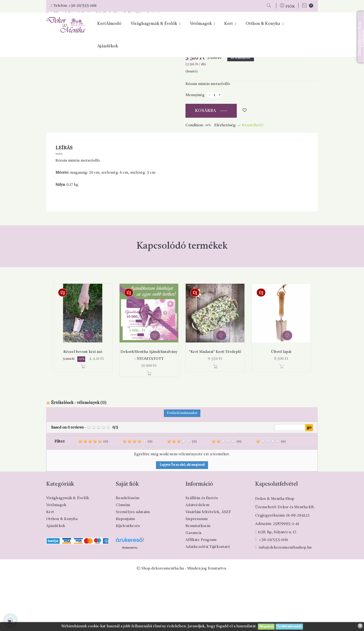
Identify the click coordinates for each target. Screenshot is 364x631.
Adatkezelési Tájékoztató (208, 600)
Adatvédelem (197, 558)
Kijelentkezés (128, 579)
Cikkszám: (194, 99)
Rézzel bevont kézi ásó (83, 405)
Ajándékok (56, 579)
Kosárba (206, 164)
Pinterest (220, 91)
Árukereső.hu (130, 601)
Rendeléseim (128, 551)
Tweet (214, 91)
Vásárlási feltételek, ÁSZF (208, 565)
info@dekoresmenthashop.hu (285, 601)
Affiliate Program (201, 593)
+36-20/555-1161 (83, 6)
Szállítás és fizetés (202, 551)
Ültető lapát (281, 405)
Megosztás (208, 91)
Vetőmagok (56, 558)
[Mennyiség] (214, 148)
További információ (289, 627)
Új (63, 346)
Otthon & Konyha (62, 572)
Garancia (193, 586)
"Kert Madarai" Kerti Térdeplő (215, 405)
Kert (50, 565)
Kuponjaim (125, 572)
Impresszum (197, 572)
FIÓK (290, 7)
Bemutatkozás (198, 579)
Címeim (123, 558)
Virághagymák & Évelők (68, 551)
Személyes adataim (133, 565)
